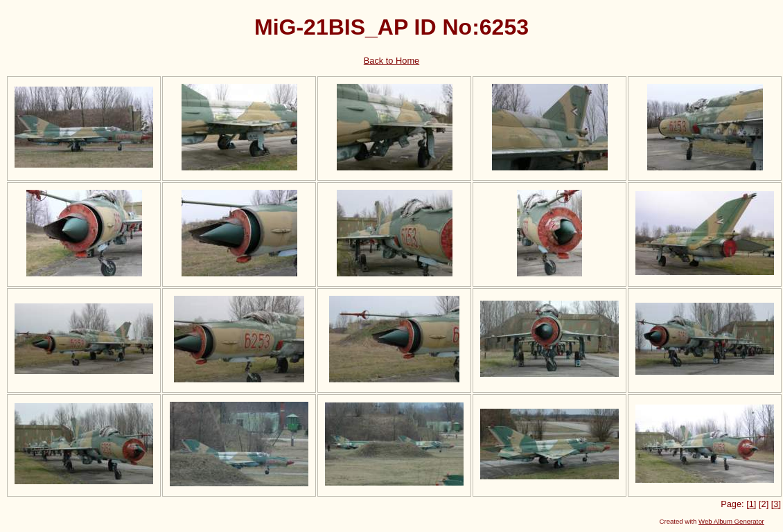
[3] (776, 504)
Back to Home (391, 61)
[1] (751, 504)
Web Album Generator (731, 521)
